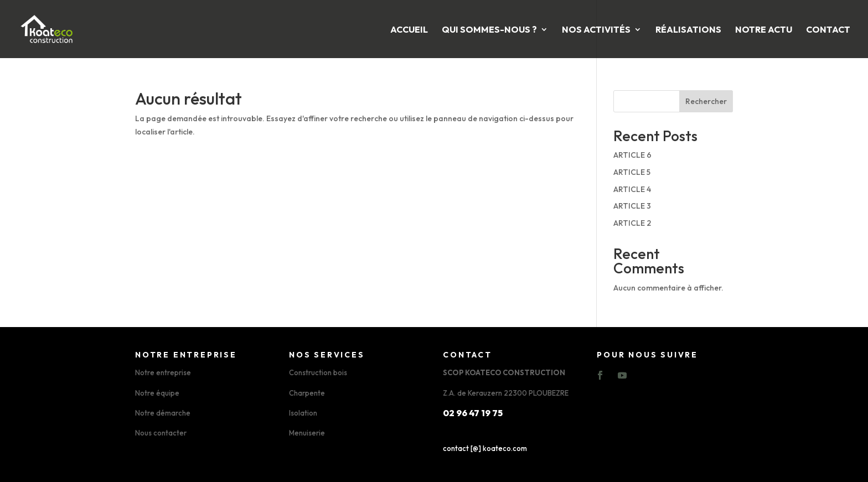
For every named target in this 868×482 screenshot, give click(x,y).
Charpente (307, 393)
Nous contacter (161, 433)
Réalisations (688, 30)
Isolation (303, 413)
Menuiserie (307, 433)
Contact (828, 30)
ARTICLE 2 (632, 223)
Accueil (409, 30)
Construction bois (318, 372)
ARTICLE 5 (632, 172)
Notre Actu (764, 30)
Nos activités (596, 30)
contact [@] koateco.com (485, 448)
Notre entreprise (163, 372)
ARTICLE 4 (632, 189)
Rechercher (706, 101)
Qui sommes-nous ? (489, 30)
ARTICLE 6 (632, 155)
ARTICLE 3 (632, 206)
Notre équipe (157, 393)
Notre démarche (163, 413)
